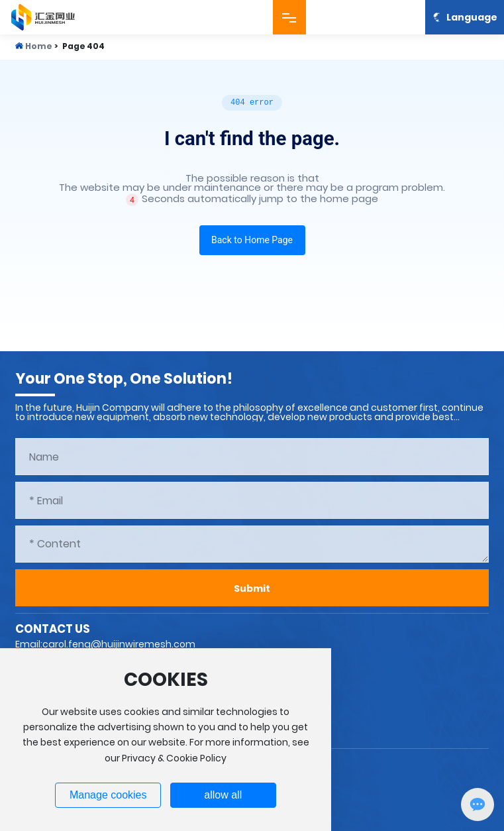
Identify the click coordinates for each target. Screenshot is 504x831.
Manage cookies (108, 795)
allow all (223, 795)
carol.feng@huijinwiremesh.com (119, 644)
